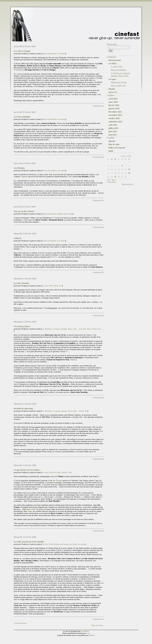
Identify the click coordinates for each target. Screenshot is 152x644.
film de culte (114, 144)
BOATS (54, 257)
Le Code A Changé (22, 51)
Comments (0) (98, 157)
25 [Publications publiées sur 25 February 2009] (115, 177)
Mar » (114, 180)
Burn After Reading (35, 509)
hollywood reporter (117, 148)
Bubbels (92, 635)
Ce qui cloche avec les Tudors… (28, 470)
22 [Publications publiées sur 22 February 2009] (129, 173)
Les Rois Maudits (22, 283)
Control (24, 176)
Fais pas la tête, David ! (24, 211)
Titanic (73, 360)
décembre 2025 (115, 112)
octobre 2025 (114, 118)
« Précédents (111, 182)
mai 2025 (113, 135)
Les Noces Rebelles (22, 117)
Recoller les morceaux (24, 409)
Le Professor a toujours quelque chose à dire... (60, 329)
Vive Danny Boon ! (22, 326)
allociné (112, 141)
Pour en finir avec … (120, 86)
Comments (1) (98, 619)
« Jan (108, 180)
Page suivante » (98, 625)
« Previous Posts (20, 623)
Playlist (112, 89)
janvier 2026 (114, 109)
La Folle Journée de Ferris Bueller (29, 542)
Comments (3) (98, 106)
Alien (30, 511)
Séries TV (58, 286)
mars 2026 (113, 102)
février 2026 (114, 105)
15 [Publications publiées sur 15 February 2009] (129, 169)
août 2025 (113, 125)
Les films (61, 53)
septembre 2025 (116, 122)
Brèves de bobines (49, 53)
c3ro (88, 633)
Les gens (83, 329)
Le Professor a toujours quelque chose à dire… (121, 75)
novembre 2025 (115, 115)
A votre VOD (47, 286)
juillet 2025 (114, 128)
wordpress (85, 631)
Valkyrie (18, 238)
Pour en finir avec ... (95, 329)
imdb (111, 151)
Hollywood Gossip (65, 214)
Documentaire (115, 60)
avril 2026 (113, 99)
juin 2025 (113, 131)
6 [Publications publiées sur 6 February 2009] (122, 166)
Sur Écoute (57, 480)
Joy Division (19, 168)
